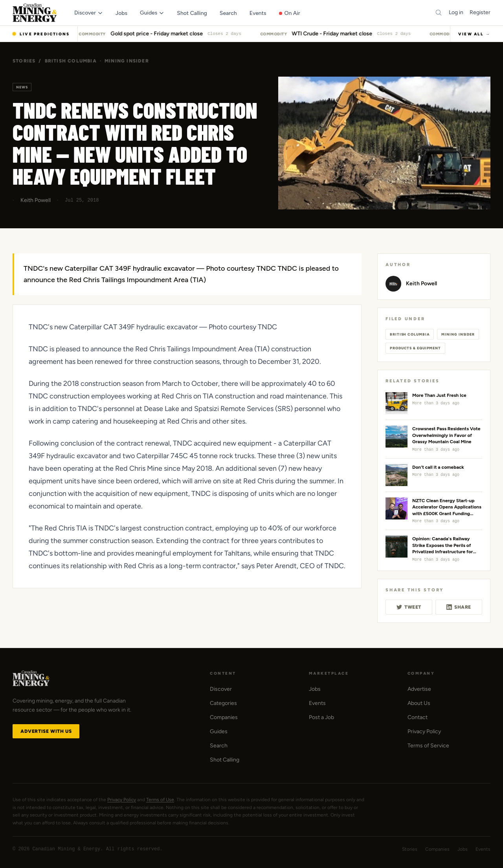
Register (480, 12)
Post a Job (321, 717)
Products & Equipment (415, 348)
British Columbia (71, 61)
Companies (224, 717)
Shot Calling (225, 760)
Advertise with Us (46, 731)
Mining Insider (127, 61)
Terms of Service (428, 746)
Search (219, 746)
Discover (221, 689)
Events (317, 703)
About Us (419, 703)
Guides (219, 731)
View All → (474, 34)
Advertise (419, 689)
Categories (223, 703)
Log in (456, 12)
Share (459, 607)
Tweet (409, 607)
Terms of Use (160, 800)
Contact (418, 717)
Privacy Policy (424, 731)
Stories (24, 61)
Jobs (315, 689)
